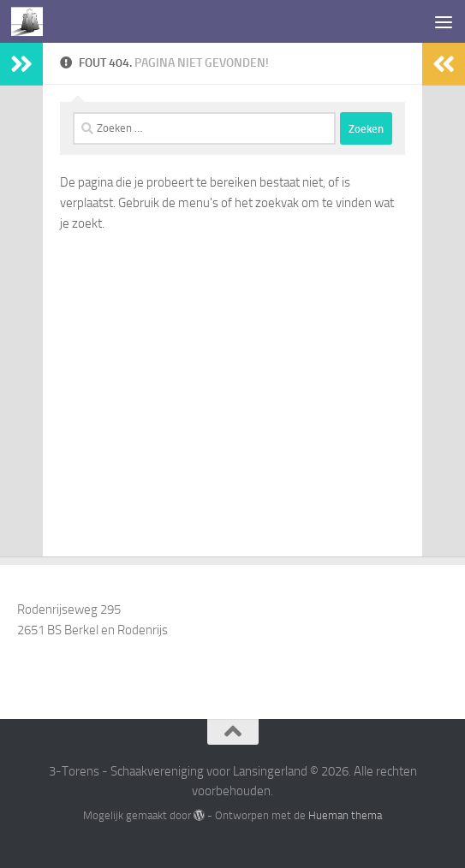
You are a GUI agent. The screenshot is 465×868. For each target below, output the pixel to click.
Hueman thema (345, 815)
